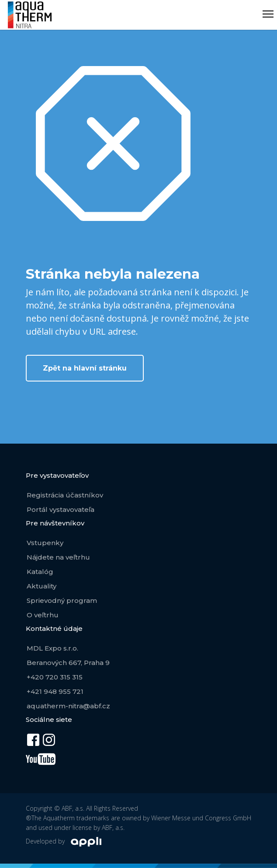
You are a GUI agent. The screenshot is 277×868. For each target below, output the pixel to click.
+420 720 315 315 (55, 677)
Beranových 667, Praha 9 (68, 663)
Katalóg (40, 572)
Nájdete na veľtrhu (58, 557)
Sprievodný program (62, 600)
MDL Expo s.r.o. (52, 648)
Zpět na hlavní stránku (85, 368)
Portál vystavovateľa (61, 509)
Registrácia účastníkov (65, 495)
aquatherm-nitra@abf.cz (68, 706)
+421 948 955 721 (55, 691)
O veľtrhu (43, 615)
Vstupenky (45, 543)
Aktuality (42, 586)
